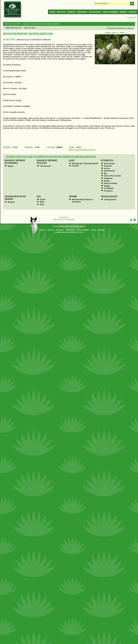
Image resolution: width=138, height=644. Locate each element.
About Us (61, 12)
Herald (123, 12)
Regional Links (131, 18)
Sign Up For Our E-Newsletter (64, 219)
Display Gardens (110, 12)
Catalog (71, 12)
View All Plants (12, 24)
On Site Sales (95, 12)
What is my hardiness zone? (82, 150)
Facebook (135, 220)
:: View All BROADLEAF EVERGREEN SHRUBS (40, 24)
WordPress (131, 220)
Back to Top (64, 217)
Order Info (82, 12)
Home (52, 12)
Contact (132, 12)
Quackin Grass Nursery (13, 10)
